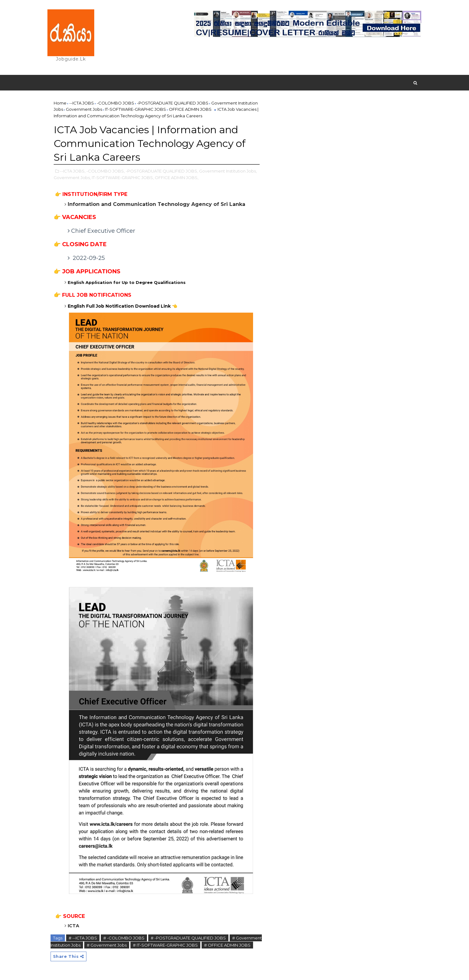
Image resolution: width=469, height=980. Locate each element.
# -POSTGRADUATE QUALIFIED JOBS (188, 938)
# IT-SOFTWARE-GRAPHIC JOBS (165, 945)
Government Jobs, (72, 178)
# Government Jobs (107, 945)
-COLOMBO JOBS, (106, 171)
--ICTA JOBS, (73, 171)
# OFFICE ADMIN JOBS (227, 945)
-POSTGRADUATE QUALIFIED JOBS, (162, 171)
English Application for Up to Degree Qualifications (127, 282)
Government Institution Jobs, (228, 171)
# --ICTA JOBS (83, 938)
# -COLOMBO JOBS (124, 938)
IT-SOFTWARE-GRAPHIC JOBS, (123, 178)
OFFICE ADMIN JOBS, (177, 178)
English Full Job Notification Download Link (122, 306)
